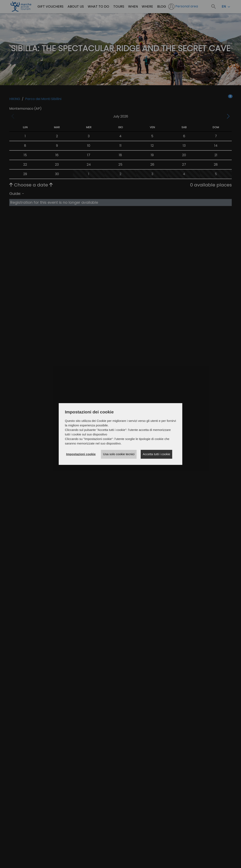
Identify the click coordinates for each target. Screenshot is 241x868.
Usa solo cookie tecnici (119, 454)
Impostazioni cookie (81, 454)
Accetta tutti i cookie (156, 454)
